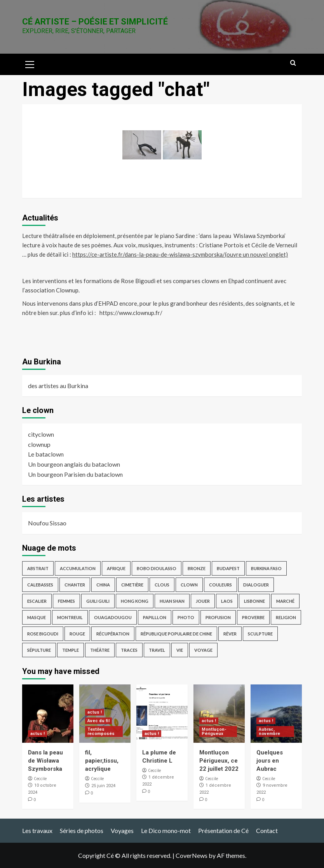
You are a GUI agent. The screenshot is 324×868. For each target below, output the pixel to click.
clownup (39, 444)
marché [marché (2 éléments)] (285, 601)
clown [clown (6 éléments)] (189, 585)
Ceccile (40, 779)
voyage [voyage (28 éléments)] (203, 650)
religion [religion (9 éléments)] (286, 617)
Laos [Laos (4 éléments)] (227, 601)
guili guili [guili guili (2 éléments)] (98, 601)
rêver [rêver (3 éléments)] (230, 634)
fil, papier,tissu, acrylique (102, 761)
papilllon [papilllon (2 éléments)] (155, 617)
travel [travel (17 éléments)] (157, 650)
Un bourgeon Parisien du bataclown (75, 474)
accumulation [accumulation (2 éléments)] (78, 568)
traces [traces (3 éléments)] (129, 650)
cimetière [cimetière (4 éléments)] (132, 585)
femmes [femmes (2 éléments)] (66, 601)
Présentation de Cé (223, 830)
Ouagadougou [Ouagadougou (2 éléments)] (113, 617)
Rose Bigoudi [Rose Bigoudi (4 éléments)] (43, 634)
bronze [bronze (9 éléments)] (197, 568)
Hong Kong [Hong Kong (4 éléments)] (135, 601)
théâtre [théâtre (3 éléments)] (100, 650)
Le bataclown (46, 454)
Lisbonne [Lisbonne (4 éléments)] (254, 601)
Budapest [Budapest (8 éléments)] (228, 568)
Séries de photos (82, 830)
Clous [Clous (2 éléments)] (162, 585)
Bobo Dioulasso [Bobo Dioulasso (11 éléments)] (157, 568)
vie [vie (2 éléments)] (180, 650)
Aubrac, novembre (269, 731)
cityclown (41, 434)
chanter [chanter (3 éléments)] (75, 585)
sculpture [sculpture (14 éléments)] (260, 634)
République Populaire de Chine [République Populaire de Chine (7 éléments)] (176, 634)
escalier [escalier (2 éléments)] (37, 601)
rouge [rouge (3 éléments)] (77, 634)
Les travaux (37, 830)
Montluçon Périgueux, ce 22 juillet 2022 (219, 761)
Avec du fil (98, 721)
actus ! (37, 734)
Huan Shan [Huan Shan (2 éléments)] (172, 601)
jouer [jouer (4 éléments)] (203, 601)
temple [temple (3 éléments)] (71, 650)
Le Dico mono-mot (166, 830)
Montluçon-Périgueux (214, 731)
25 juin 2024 (103, 786)
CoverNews (192, 855)
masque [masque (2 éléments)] (37, 617)
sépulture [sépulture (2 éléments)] (39, 650)
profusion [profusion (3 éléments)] (218, 617)
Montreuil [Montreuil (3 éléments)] (70, 617)
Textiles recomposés (101, 731)
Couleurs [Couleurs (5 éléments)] (220, 585)
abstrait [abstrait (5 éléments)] (38, 568)
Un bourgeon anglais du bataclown (74, 464)
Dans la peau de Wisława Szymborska (45, 761)
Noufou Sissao (47, 523)
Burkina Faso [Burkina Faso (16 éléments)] (266, 568)
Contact (267, 830)
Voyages (122, 830)
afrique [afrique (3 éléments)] (116, 568)
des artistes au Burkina (58, 386)
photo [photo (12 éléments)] (186, 617)
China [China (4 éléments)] (103, 585)
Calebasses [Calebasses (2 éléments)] (40, 585)
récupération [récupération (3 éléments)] (113, 634)
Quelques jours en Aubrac (270, 761)
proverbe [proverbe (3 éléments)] (253, 617)
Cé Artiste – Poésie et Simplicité (95, 22)
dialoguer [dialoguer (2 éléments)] (256, 585)
